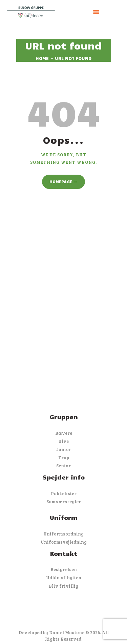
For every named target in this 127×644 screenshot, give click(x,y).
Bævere (64, 433)
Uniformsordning (63, 534)
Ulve (63, 441)
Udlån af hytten (64, 578)
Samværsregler (64, 502)
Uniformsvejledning (64, 542)
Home (42, 58)
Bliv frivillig (63, 586)
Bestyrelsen (64, 569)
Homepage (61, 181)
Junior (64, 449)
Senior (63, 466)
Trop (64, 457)
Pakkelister (64, 493)
